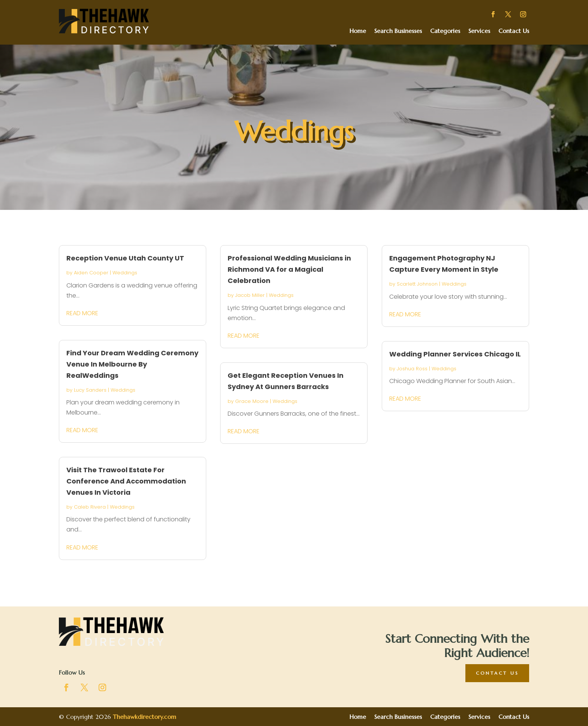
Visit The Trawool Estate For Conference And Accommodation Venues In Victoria (126, 481)
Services (479, 31)
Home (358, 31)
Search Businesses (398, 31)
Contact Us (514, 31)
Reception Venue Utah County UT (125, 258)
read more (82, 313)
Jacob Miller (250, 295)
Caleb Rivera (90, 507)
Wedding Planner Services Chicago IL (455, 354)
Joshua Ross (412, 369)
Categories (445, 31)
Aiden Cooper (91, 273)
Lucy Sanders (90, 390)
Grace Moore (252, 401)
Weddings (125, 273)
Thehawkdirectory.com (145, 717)
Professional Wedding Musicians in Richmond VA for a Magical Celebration (289, 269)
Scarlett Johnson (417, 284)
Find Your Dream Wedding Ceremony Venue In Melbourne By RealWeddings (132, 364)
